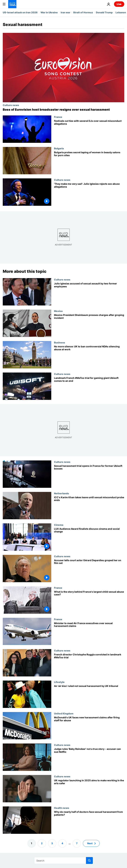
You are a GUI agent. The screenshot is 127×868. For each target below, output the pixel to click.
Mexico (58, 311)
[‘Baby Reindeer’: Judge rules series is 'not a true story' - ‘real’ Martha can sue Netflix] (89, 759)
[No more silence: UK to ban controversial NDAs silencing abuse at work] (89, 357)
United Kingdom (64, 713)
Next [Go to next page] (90, 843)
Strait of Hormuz (83, 12)
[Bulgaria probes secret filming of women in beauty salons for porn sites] (89, 163)
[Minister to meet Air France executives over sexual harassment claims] (89, 634)
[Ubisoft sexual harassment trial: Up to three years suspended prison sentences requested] (89, 388)
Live (119, 4)
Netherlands (61, 493)
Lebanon (121, 12)
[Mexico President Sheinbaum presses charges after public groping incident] (89, 325)
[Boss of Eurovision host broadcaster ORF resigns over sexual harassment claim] (63, 110)
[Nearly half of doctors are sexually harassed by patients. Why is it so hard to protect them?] (89, 822)
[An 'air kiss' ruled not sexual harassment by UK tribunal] (89, 696)
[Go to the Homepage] (12, 4)
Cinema (59, 525)
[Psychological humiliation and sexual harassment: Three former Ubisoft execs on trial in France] (89, 476)
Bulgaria (59, 148)
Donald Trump (104, 12)
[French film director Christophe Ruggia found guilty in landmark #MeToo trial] (89, 665)
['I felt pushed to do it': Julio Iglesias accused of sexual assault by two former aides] (89, 294)
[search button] (89, 860)
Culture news (11, 105)
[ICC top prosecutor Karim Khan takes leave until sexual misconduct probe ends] (89, 508)
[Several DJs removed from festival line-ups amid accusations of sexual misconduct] (89, 131)
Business (59, 342)
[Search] (63, 860)
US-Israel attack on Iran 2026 (20, 12)
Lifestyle (59, 682)
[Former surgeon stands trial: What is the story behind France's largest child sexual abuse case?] (89, 602)
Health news (62, 808)
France (58, 117)
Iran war (65, 12)
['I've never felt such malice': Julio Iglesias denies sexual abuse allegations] (89, 194)
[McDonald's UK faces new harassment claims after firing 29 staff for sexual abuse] (89, 728)
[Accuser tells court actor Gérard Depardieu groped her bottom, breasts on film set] (89, 571)
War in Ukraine (49, 12)
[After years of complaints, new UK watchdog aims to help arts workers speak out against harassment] (89, 791)
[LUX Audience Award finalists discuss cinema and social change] (89, 539)
